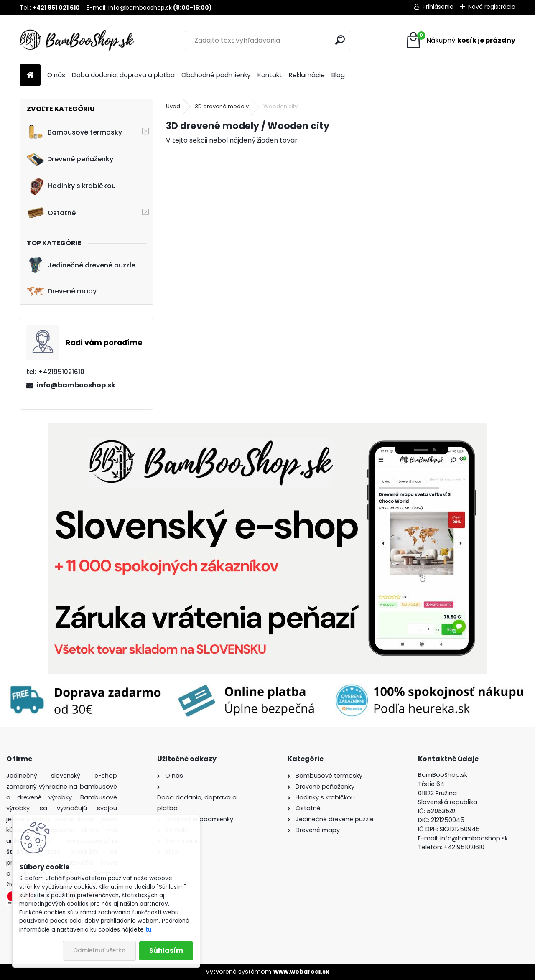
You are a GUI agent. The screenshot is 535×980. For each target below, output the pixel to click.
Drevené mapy (62, 291)
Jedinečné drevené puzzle (81, 265)
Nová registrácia (492, 7)
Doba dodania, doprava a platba (123, 75)
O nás (56, 75)
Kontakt (270, 75)
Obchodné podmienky (216, 75)
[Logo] (77, 41)
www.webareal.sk (301, 972)
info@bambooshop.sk (140, 8)
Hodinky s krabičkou (71, 186)
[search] (340, 40)
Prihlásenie (438, 7)
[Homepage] (30, 75)
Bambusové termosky (74, 132)
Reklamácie (307, 75)
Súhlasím (166, 951)
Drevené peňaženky (70, 159)
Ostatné (51, 213)
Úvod (173, 106)
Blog (338, 75)
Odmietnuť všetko (99, 951)
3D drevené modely (222, 106)
